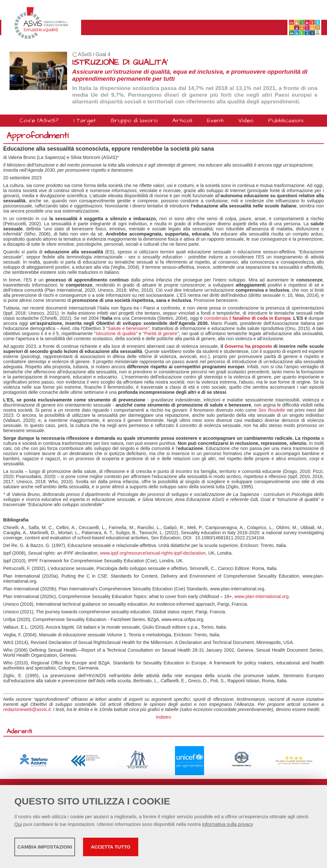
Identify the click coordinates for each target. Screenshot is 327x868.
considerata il (247, 318)
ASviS (85, 54)
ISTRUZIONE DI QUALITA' (120, 62)
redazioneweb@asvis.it (27, 709)
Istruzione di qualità (116, 333)
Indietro (163, 717)
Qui (18, 826)
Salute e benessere (128, 328)
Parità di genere (161, 333)
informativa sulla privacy (228, 826)
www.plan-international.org (262, 596)
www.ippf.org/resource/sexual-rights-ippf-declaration (153, 553)
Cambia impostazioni (65, 849)
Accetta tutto (180, 849)
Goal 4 (103, 54)
